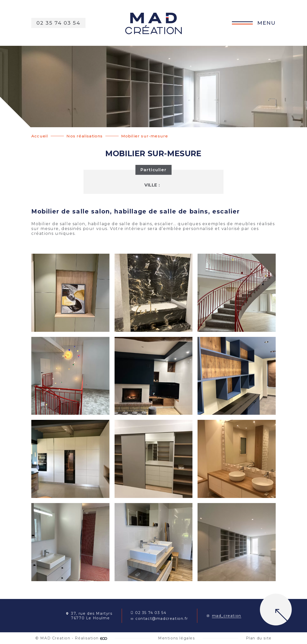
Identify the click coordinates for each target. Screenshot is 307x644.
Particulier (154, 170)
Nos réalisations (85, 136)
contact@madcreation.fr (159, 619)
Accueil (40, 136)
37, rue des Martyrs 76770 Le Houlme (89, 616)
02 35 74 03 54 (149, 613)
